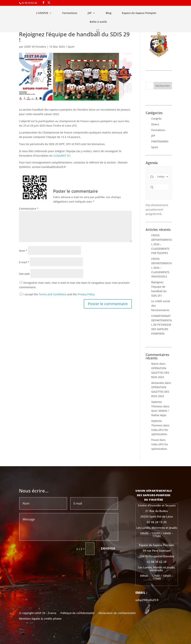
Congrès (156, 119)
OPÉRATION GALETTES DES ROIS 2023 (160, 373)
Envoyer (108, 549)
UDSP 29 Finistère (35, 47)
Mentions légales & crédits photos (40, 619)
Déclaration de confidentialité (117, 613)
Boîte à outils (98, 22)
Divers (155, 124)
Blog (109, 13)
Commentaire (29, 209)
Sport (71, 47)
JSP (90, 13)
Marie (155, 364)
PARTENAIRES (160, 141)
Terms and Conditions (53, 294)
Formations (70, 13)
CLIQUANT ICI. (62, 156)
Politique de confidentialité (77, 613)
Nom (23, 251)
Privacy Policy (86, 294)
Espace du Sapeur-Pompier (139, 13)
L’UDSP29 (42, 13)
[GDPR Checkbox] (21, 294)
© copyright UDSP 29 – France (38, 613)
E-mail (24, 262)
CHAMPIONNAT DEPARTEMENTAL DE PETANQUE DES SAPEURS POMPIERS (162, 325)
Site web (24, 274)
